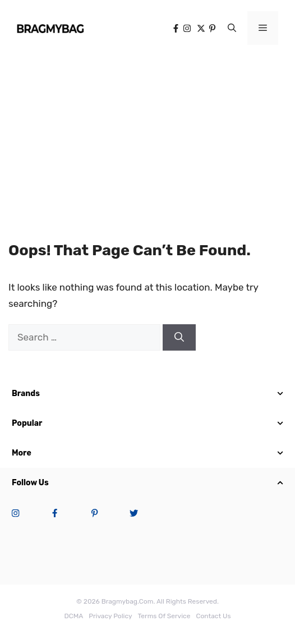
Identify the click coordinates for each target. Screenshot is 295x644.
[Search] (179, 338)
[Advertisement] (147, 140)
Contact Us (213, 616)
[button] (232, 28)
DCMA (73, 616)
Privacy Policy (110, 616)
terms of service (164, 616)
